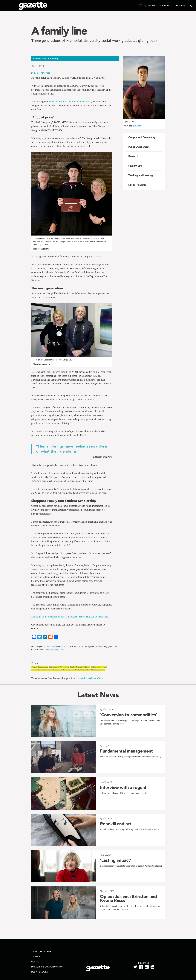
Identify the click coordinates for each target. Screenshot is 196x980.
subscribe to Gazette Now (90, 678)
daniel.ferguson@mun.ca (54, 650)
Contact (36, 962)
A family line (59, 31)
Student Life (85, 670)
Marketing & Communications (47, 967)
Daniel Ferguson (42, 73)
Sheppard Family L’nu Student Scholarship (70, 102)
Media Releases (40, 972)
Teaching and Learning (141, 175)
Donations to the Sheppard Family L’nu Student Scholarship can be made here (70, 617)
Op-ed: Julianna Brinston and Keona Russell (128, 898)
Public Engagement (139, 147)
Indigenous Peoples (99, 667)
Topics (35, 664)
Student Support (98, 670)
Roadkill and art (116, 824)
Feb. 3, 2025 (37, 66)
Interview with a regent (123, 787)
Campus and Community (59, 667)
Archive (36, 957)
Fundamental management (126, 751)
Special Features (137, 185)
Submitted (137, 126)
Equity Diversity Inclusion (80, 667)
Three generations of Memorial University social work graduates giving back (94, 40)
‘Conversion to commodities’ (129, 715)
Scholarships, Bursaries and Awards (46, 670)
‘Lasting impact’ (116, 860)
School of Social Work (70, 670)
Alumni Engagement (40, 667)
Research (133, 156)
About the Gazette (41, 952)
